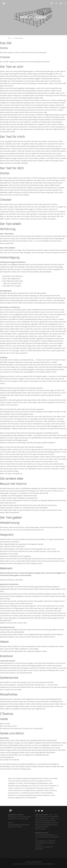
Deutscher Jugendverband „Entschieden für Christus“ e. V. (45, 843)
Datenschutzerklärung (28, 864)
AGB (38, 864)
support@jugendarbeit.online (20, 825)
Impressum (17, 864)
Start (10, 38)
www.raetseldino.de (7, 757)
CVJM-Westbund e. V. (42, 841)
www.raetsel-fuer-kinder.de (10, 760)
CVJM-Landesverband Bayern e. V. (46, 835)
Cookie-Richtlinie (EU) (47, 864)
